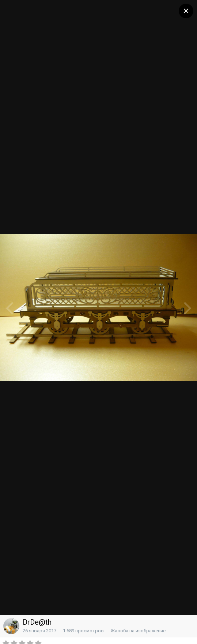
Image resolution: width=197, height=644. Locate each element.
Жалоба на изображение (138, 631)
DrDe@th (37, 622)
